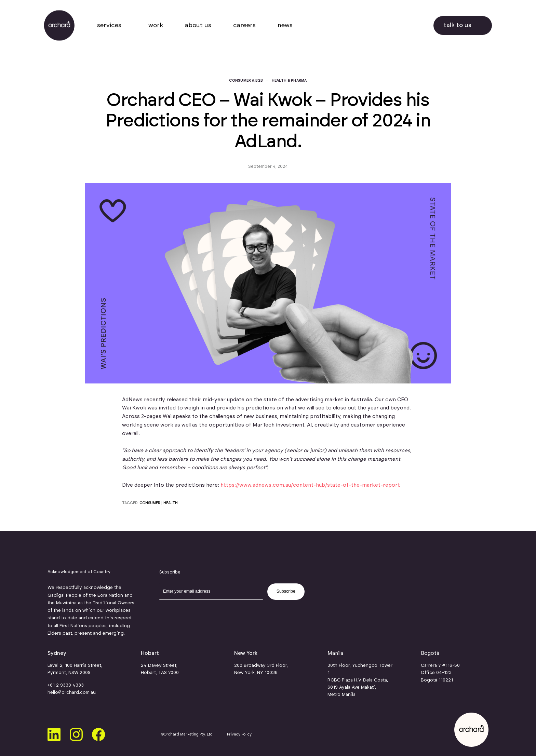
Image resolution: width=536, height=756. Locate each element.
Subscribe (286, 591)
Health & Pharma (289, 81)
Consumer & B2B (246, 81)
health (171, 503)
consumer (150, 503)
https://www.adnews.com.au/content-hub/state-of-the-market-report (310, 485)
